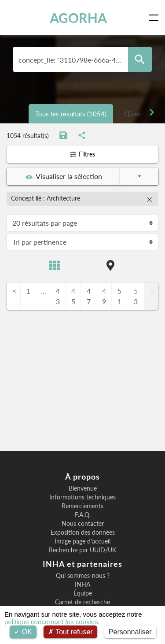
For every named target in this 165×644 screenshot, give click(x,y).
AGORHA (78, 18)
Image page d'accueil (82, 541)
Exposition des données (83, 532)
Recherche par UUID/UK (82, 550)
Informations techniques (82, 497)
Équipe (83, 593)
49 (104, 296)
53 (136, 296)
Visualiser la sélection (64, 176)
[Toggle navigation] (155, 18)
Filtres (82, 154)
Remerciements (82, 506)
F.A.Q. (83, 515)
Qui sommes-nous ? (83, 576)
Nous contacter (83, 524)
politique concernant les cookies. (52, 622)
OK (23, 632)
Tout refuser (70, 632)
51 (119, 296)
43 (58, 296)
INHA (82, 584)
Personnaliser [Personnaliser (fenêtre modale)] (130, 632)
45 (73, 296)
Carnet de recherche (82, 602)
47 (89, 296)
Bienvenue (83, 488)
